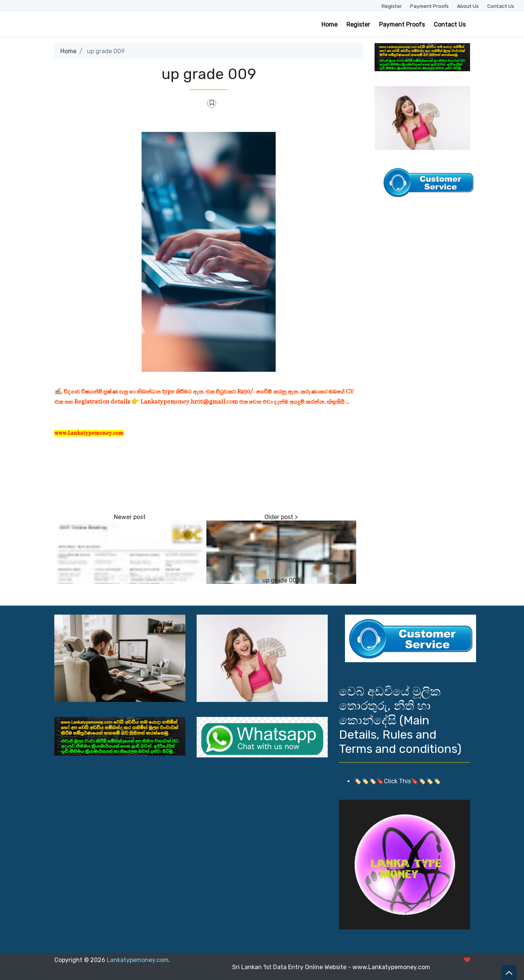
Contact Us (501, 6)
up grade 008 (281, 580)
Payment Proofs (429, 6)
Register (392, 6)
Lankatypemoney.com (138, 960)
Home (329, 25)
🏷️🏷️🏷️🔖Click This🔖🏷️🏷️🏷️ (397, 781)
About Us (468, 6)
